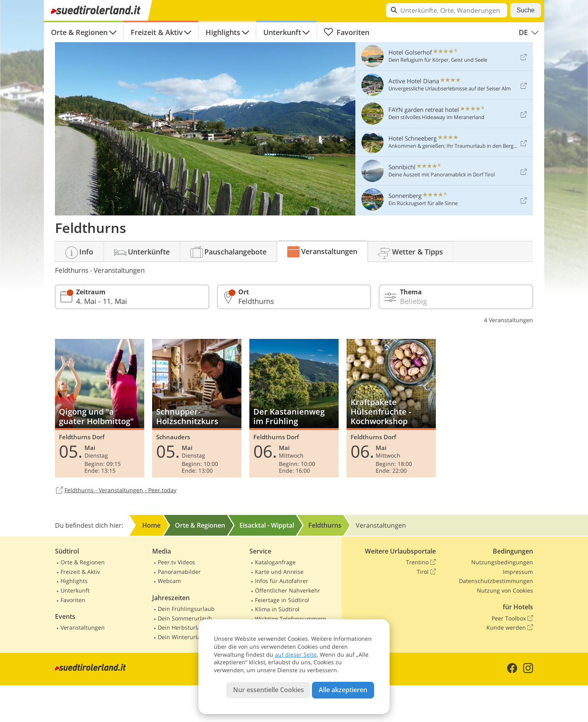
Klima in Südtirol (277, 609)
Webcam (169, 581)
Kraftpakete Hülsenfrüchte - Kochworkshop (391, 408)
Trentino (421, 562)
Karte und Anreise (279, 572)
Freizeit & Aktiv (157, 32)
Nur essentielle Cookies (269, 690)
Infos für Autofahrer (282, 581)
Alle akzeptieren (343, 690)
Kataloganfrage (275, 562)
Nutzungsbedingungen (502, 562)
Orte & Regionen (79, 32)
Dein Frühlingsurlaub (186, 609)
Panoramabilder (179, 572)
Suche (526, 10)
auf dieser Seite (296, 654)
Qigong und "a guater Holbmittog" (100, 408)
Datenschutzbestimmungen (496, 581)
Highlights (223, 32)
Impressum (518, 572)
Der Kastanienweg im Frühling (294, 408)
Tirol (426, 572)
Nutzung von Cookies (505, 590)
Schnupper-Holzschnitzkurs (197, 408)
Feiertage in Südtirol (282, 600)
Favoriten (346, 32)
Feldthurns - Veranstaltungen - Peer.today (116, 491)
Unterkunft (282, 32)
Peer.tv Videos (176, 562)
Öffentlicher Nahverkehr (288, 590)
